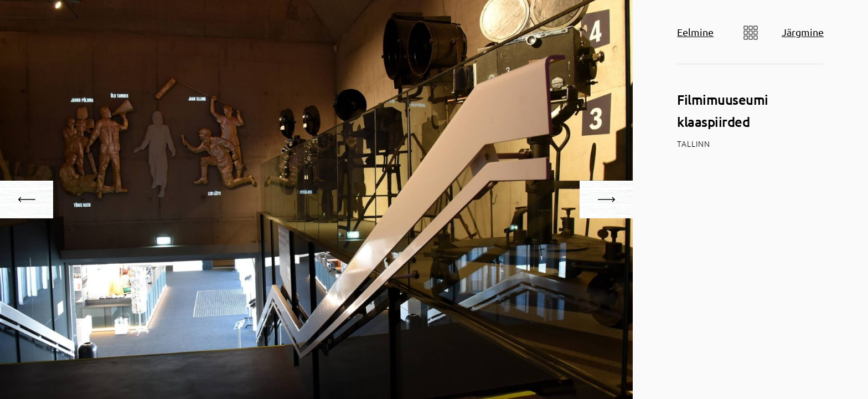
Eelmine (695, 32)
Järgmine (803, 32)
